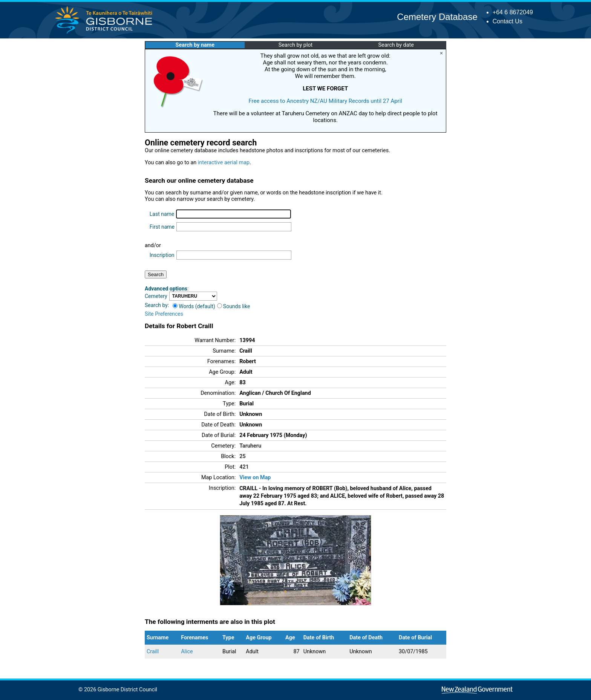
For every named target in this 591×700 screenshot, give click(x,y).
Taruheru (250, 446)
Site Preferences (164, 314)
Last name (162, 214)
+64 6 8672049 (513, 12)
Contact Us (508, 21)
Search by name (195, 45)
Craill (153, 652)
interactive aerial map (224, 163)
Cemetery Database (437, 17)
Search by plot (296, 45)
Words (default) (194, 306)
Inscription (162, 255)
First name (162, 227)
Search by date (396, 45)
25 (243, 456)
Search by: (157, 305)
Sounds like (234, 306)
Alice (187, 652)
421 (244, 467)
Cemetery (156, 296)
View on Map (255, 478)
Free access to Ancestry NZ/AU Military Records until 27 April (325, 101)
